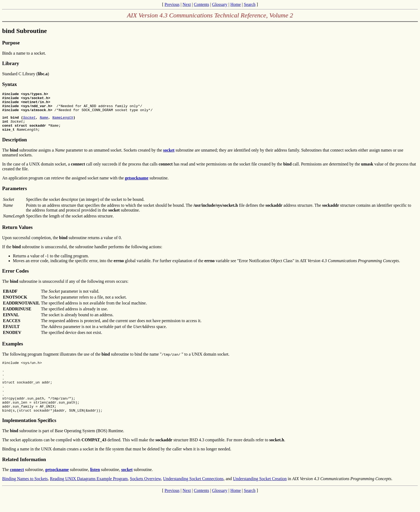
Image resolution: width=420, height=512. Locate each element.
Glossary (220, 4)
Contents (202, 4)
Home (236, 4)
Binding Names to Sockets (25, 496)
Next (187, 4)
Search (250, 4)
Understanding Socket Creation (260, 496)
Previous (172, 4)
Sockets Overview (145, 496)
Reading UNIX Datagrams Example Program (89, 496)
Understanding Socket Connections (193, 496)
